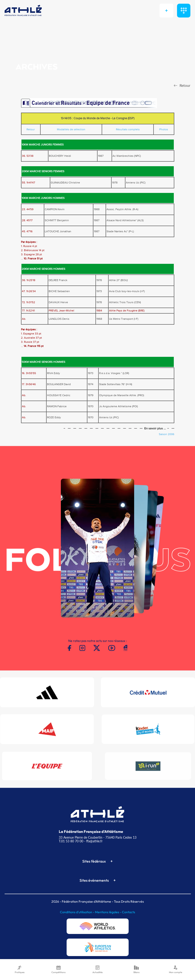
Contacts (129, 912)
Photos (164, 129)
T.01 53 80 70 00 (71, 841)
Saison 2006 (167, 434)
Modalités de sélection (71, 129)
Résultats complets (128, 129)
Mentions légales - (108, 912)
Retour (31, 129)
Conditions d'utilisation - (77, 912)
